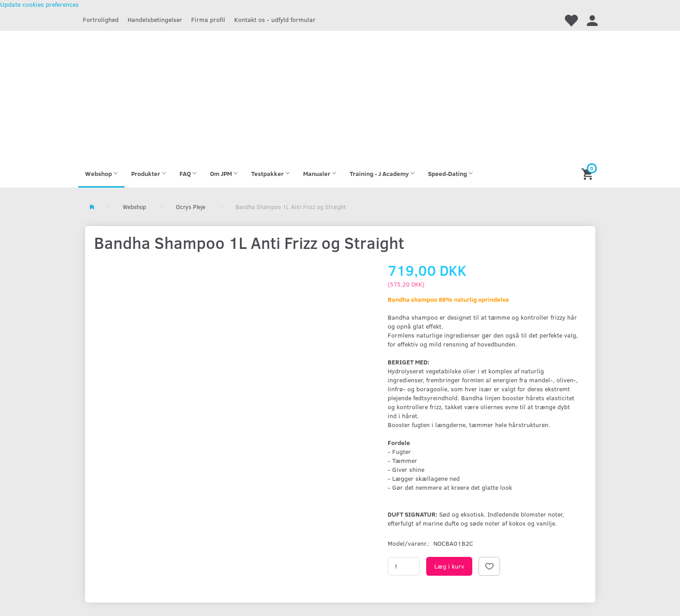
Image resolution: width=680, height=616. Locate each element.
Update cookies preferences (39, 4)
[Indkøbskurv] (588, 173)
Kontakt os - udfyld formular (275, 19)
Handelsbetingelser (155, 19)
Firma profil (208, 19)
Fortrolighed (101, 19)
